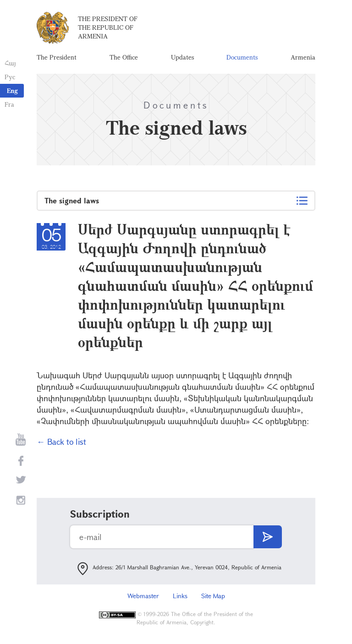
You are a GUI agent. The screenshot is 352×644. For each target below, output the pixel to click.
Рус (10, 77)
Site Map (213, 596)
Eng (12, 90)
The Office (124, 57)
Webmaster (143, 596)
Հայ (10, 63)
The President (57, 57)
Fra (9, 104)
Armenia (303, 57)
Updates (182, 57)
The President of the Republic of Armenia (108, 27)
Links (180, 596)
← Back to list (61, 442)
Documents (242, 57)
